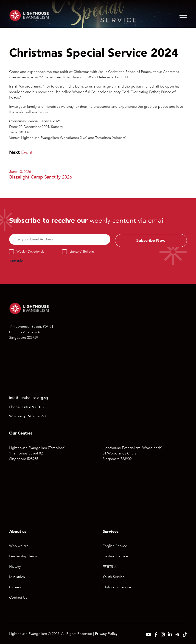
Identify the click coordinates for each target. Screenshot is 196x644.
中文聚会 (110, 567)
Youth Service (114, 577)
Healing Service (115, 556)
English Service (115, 546)
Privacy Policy (106, 634)
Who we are (19, 546)
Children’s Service (117, 587)
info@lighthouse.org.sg (29, 398)
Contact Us (18, 597)
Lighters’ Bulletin (82, 252)
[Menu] (183, 15)
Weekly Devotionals (30, 252)
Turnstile (16, 261)
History (15, 567)
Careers (15, 587)
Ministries (17, 577)
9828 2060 (37, 416)
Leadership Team (23, 556)
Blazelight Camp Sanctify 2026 (41, 177)
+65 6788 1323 (34, 407)
